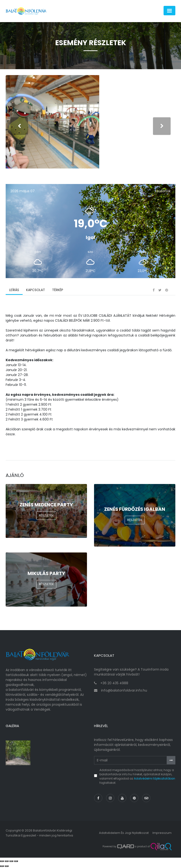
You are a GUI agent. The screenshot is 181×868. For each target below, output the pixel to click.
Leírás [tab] (14, 291)
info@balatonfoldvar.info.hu (124, 691)
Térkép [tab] (58, 291)
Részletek (46, 516)
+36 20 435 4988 (114, 684)
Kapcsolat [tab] (36, 291)
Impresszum (162, 834)
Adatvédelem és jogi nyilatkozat (124, 834)
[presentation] (19, 126)
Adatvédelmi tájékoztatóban (154, 779)
